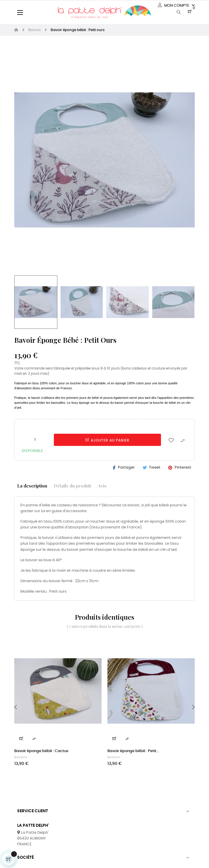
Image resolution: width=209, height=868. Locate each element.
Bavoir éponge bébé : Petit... (133, 751)
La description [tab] (32, 486)
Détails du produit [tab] (72, 486)
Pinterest (183, 468)
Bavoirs (21, 757)
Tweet (155, 468)
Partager (126, 468)
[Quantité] (35, 440)
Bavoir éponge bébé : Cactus (41, 751)
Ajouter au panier (107, 440)
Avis (102, 486)
